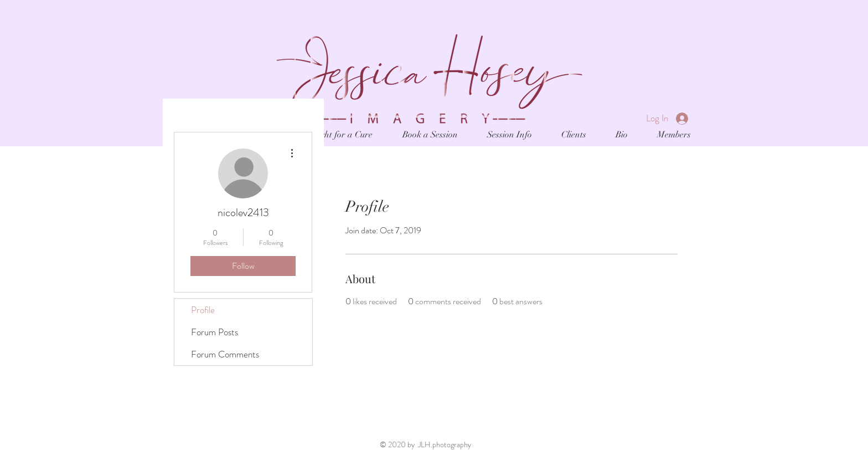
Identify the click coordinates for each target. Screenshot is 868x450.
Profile (203, 310)
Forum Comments (225, 354)
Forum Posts (215, 332)
